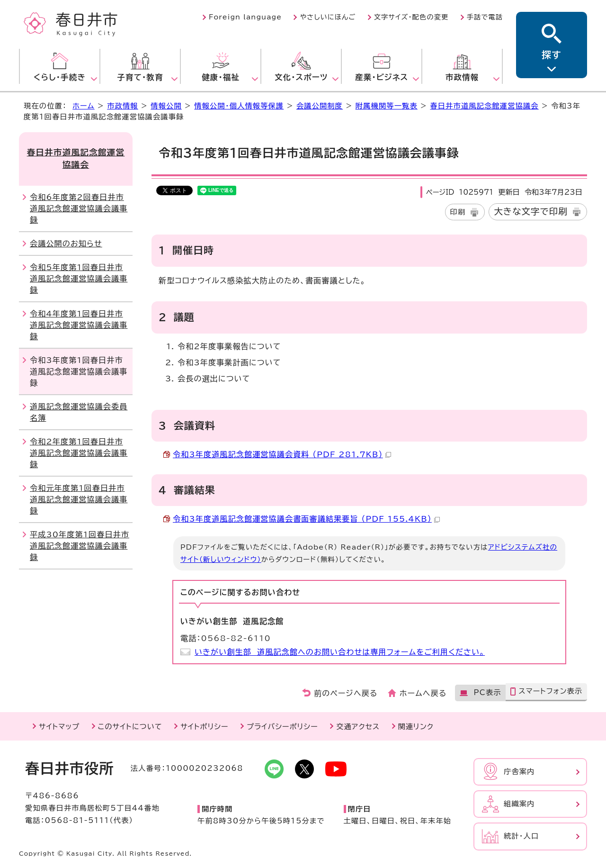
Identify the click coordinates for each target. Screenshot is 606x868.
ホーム (83, 106)
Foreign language (245, 17)
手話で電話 (485, 17)
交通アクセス (358, 727)
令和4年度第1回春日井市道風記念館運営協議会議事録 (79, 325)
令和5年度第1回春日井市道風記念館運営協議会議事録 (79, 279)
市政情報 (123, 106)
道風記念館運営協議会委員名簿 (79, 412)
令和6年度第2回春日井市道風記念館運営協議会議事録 (79, 208)
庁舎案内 (519, 772)
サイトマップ (59, 727)
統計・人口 (521, 836)
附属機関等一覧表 (387, 106)
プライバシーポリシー (282, 727)
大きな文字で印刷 (531, 211)
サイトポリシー (204, 727)
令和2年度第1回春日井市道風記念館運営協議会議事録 (79, 453)
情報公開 (166, 106)
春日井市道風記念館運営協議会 (484, 106)
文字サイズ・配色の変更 (411, 17)
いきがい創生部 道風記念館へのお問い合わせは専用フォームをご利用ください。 (340, 652)
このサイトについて (130, 727)
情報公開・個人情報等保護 (239, 106)
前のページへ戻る (346, 693)
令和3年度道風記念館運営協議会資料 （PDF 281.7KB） (282, 454)
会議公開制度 (320, 106)
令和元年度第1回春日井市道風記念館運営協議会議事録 (79, 499)
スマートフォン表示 (550, 691)
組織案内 (519, 804)
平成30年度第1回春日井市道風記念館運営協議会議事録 (80, 546)
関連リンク (416, 727)
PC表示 (487, 692)
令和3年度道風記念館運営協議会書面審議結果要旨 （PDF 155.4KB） (306, 519)
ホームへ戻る (423, 693)
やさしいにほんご (328, 17)
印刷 (458, 212)
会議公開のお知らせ (66, 244)
